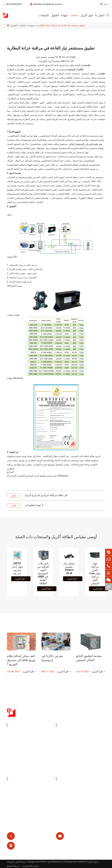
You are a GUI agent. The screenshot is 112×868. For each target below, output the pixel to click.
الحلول (55, 15)
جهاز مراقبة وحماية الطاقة (23, 732)
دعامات (74, 15)
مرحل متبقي (66, 760)
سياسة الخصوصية (31, 866)
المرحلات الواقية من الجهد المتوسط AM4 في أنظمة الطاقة (43, 573)
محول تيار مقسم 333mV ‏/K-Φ (69, 568)
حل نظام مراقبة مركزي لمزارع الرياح (46, 495)
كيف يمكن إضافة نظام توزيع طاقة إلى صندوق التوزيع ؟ (21, 660)
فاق (61, 799)
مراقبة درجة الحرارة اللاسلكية (93, 734)
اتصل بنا (100, 15)
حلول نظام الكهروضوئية (65, 745)
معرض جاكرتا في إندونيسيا (52, 658)
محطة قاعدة (66, 753)
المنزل (14, 25)
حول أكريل (87, 15)
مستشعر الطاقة (18, 746)
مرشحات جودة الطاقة (21, 765)
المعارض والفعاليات (20, 793)
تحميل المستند (66, 786)
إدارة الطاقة (16, 739)
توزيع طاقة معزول (19, 772)
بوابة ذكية (15, 752)
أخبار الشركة (17, 799)
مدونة (32, 25)
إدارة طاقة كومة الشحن (67, 734)
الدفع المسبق (66, 767)
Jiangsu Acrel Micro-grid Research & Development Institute (56, 862)
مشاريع (14, 806)
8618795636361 (13, 4)
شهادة (64, 15)
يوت (87, 743)
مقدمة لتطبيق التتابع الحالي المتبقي (89, 658)
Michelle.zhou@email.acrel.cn (46, 4)
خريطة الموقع (13, 866)
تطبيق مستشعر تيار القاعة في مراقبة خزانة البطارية (61, 25)
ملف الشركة (17, 786)
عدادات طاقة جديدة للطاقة (24, 759)
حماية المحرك (92, 753)
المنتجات (44, 15)
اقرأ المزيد (21, 579)
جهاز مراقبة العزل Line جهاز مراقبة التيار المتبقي (95, 573)
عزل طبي (90, 760)
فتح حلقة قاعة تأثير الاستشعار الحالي (85, 144)
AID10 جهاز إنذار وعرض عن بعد (17, 568)
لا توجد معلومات (34, 505)
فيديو (62, 793)
